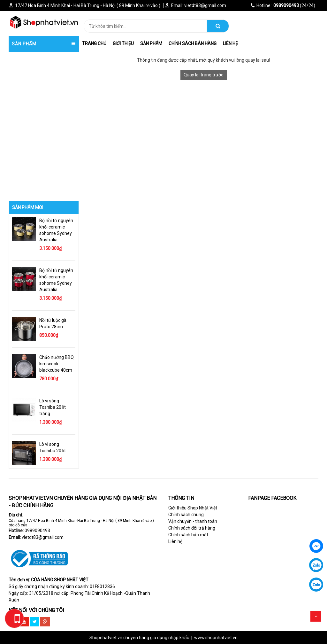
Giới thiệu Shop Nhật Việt (193, 508)
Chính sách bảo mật (188, 535)
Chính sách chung (186, 515)
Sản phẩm (151, 43)
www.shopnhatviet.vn (216, 638)
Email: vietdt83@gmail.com (195, 5)
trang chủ (94, 43)
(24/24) (283, 5)
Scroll (316, 616)
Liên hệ (230, 43)
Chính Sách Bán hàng (193, 43)
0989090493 (37, 531)
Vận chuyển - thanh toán (193, 521)
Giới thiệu (123, 43)
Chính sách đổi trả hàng (192, 528)
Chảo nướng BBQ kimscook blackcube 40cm (57, 364)
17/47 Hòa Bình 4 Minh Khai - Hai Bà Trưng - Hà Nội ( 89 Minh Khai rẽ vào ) (84, 5)
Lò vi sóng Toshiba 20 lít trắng (53, 407)
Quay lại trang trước (203, 75)
